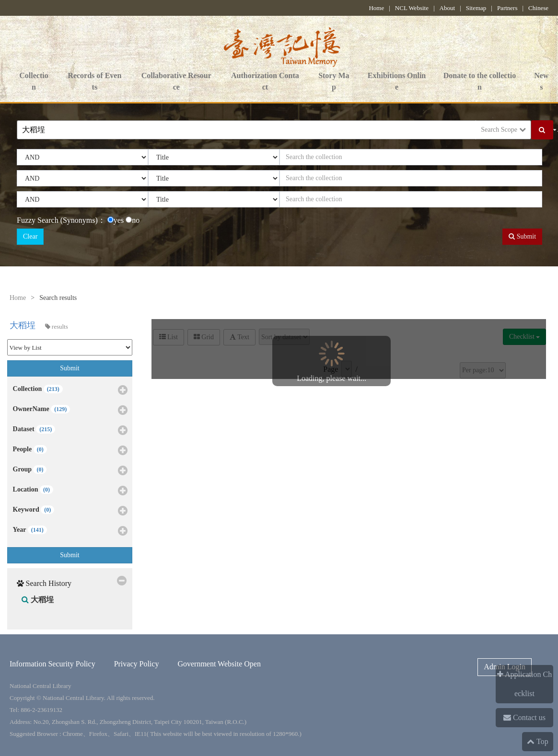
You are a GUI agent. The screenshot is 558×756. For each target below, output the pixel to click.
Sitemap (476, 8)
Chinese (538, 8)
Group (70, 471)
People (70, 451)
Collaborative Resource (176, 82)
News (541, 82)
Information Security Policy (52, 664)
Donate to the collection (480, 82)
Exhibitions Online (397, 82)
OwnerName (70, 411)
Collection (34, 82)
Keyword (70, 511)
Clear (30, 236)
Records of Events (94, 82)
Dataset (70, 431)
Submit (522, 236)
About (448, 8)
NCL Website (412, 8)
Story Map (334, 82)
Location (70, 491)
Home (376, 8)
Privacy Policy (137, 664)
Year (70, 531)
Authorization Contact (265, 82)
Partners (507, 8)
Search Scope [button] (503, 130)
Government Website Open (219, 664)
